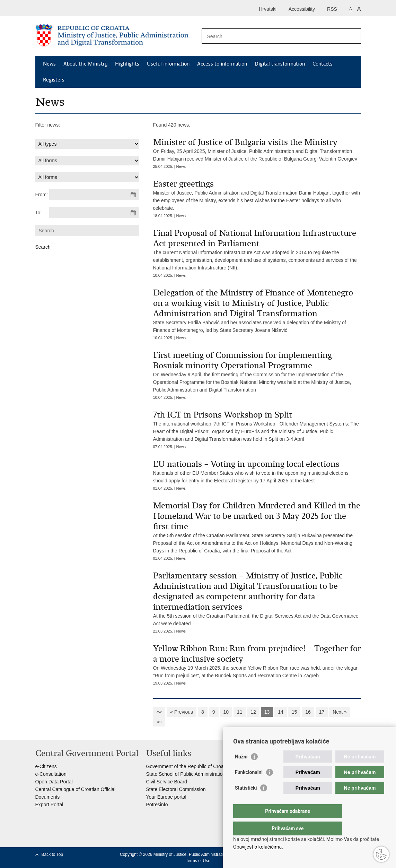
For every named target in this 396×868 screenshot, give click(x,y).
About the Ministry (85, 64)
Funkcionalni (249, 786)
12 (253, 712)
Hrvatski (268, 9)
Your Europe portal (166, 797)
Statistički (246, 802)
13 (267, 712)
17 (322, 712)
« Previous (182, 712)
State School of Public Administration (186, 774)
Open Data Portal (54, 782)
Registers (54, 80)
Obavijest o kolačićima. (258, 847)
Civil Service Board (167, 782)
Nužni (241, 771)
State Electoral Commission (176, 789)
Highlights (127, 64)
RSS (332, 9)
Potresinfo (157, 805)
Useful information (168, 64)
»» (159, 722)
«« (159, 712)
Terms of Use (198, 861)
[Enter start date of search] (94, 195)
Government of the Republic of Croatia (188, 766)
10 (226, 712)
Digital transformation (280, 64)
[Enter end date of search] (94, 213)
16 (308, 712)
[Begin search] (353, 36)
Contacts (323, 64)
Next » (340, 712)
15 (294, 712)
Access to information (222, 64)
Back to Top (52, 854)
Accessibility (302, 9)
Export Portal (49, 805)
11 (240, 712)
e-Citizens (46, 766)
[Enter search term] (274, 36)
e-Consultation (51, 774)
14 (281, 712)
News (49, 64)
